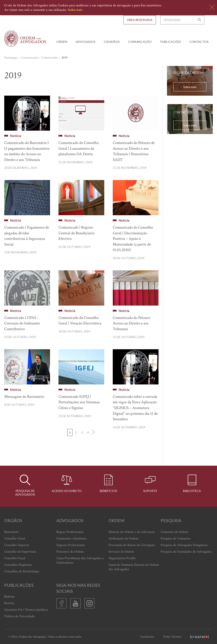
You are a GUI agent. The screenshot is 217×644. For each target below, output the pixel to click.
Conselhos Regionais (18, 565)
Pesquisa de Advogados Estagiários (184, 545)
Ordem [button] (62, 42)
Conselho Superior (17, 545)
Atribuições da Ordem (123, 539)
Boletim (10, 597)
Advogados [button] (86, 42)
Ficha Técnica (172, 636)
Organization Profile (122, 558)
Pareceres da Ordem (70, 552)
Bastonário (11, 532)
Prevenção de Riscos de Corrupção (132, 545)
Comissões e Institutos (72, 539)
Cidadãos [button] (112, 42)
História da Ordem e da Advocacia (132, 532)
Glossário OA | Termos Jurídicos (26, 610)
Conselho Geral (15, 539)
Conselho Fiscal (15, 558)
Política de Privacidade (19, 616)
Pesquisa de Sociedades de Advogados (186, 552)
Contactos (199, 42)
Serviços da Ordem (121, 552)
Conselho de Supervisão (20, 552)
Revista (9, 603)
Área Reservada (140, 20)
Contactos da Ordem (175, 532)
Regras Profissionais (70, 532)
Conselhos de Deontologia (22, 571)
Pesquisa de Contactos (176, 539)
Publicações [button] (171, 42)
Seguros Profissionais (71, 545)
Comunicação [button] (140, 42)
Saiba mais (75, 10)
